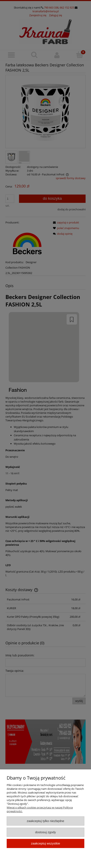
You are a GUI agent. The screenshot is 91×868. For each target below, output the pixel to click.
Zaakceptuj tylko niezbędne (45, 821)
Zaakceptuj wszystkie (45, 843)
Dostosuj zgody (45, 832)
